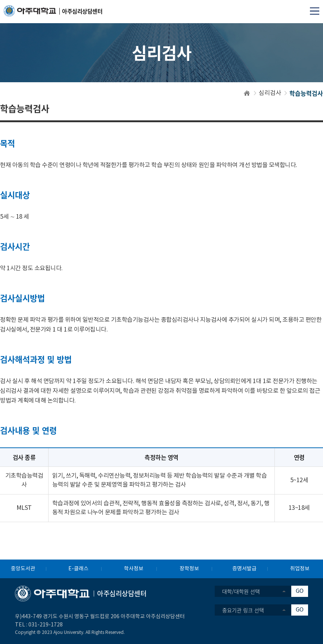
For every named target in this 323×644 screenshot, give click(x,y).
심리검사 (270, 93)
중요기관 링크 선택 (243, 610)
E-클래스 (78, 569)
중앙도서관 (23, 569)
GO (300, 591)
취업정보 (300, 569)
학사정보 (134, 569)
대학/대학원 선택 (241, 591)
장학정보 (189, 569)
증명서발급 (244, 569)
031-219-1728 (46, 625)
